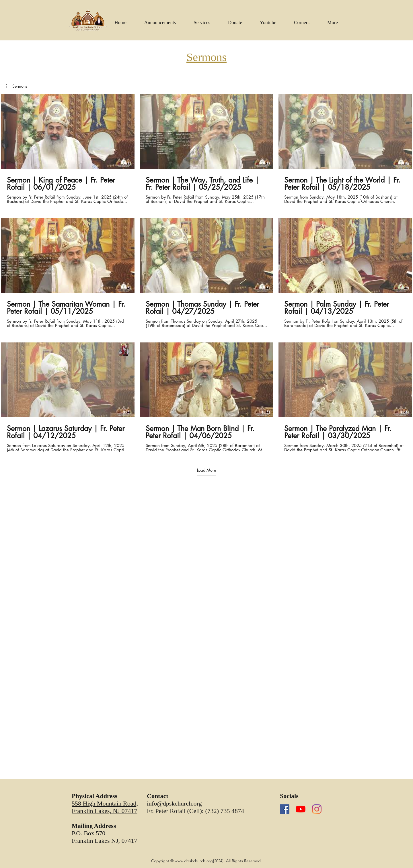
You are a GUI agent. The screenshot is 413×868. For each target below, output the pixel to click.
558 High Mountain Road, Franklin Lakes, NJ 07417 (105, 807)
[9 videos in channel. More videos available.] (206, 273)
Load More (206, 470)
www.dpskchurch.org (194, 861)
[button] (268, 20)
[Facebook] (285, 809)
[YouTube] (301, 809)
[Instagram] (317, 809)
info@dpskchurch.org (174, 803)
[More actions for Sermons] (16, 86)
